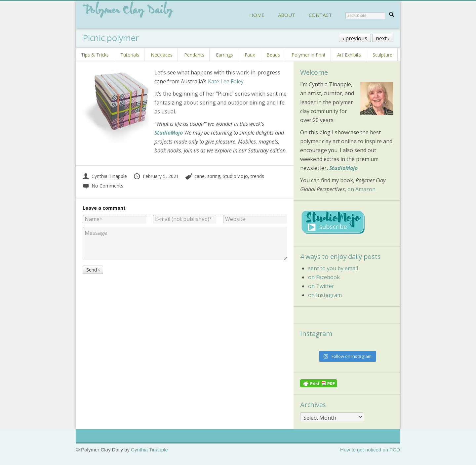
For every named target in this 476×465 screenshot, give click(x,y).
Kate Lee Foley (226, 81)
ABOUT (287, 15)
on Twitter (321, 286)
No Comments (103, 186)
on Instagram (325, 295)
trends (257, 176)
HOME (257, 15)
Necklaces (162, 55)
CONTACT (320, 15)
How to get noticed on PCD (370, 450)
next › (383, 38)
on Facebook (324, 277)
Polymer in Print (309, 55)
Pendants (194, 55)
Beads (273, 55)
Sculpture (382, 55)
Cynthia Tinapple (105, 176)
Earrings (224, 55)
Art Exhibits (349, 55)
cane (199, 176)
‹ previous (355, 38)
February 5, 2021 (156, 176)
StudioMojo (235, 176)
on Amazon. (362, 189)
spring (214, 176)
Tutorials (130, 55)
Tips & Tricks (95, 55)
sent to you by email (333, 268)
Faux (250, 55)
